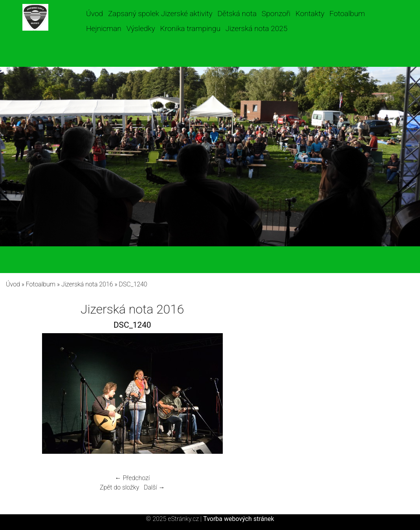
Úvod (94, 14)
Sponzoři (276, 14)
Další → (154, 487)
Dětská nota (237, 14)
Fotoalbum (347, 14)
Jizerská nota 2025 (257, 28)
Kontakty (310, 14)
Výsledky (141, 28)
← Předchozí (132, 478)
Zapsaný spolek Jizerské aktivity (160, 14)
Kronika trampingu (190, 28)
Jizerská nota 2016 (87, 284)
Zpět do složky (119, 487)
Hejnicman (104, 28)
